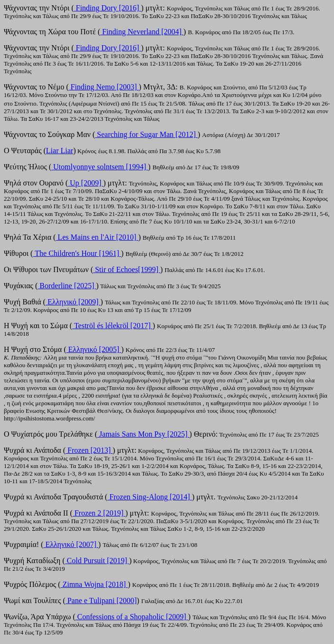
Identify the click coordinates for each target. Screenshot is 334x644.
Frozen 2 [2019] (99, 513)
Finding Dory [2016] (108, 8)
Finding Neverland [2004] (142, 32)
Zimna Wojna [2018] (94, 584)
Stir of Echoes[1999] (127, 269)
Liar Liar (60, 151)
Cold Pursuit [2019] (97, 561)
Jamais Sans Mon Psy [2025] (143, 434)
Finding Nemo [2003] (104, 87)
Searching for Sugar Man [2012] (146, 134)
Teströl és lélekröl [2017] (112, 326)
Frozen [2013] (89, 450)
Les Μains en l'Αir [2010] (97, 237)
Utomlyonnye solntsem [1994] (100, 167)
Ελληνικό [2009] (73, 302)
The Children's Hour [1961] (77, 253)
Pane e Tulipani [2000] (101, 600)
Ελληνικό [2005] (94, 349)
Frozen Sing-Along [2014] (150, 497)
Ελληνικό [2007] (71, 544)
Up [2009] (86, 183)
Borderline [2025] (67, 286)
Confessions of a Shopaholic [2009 (129, 617)
